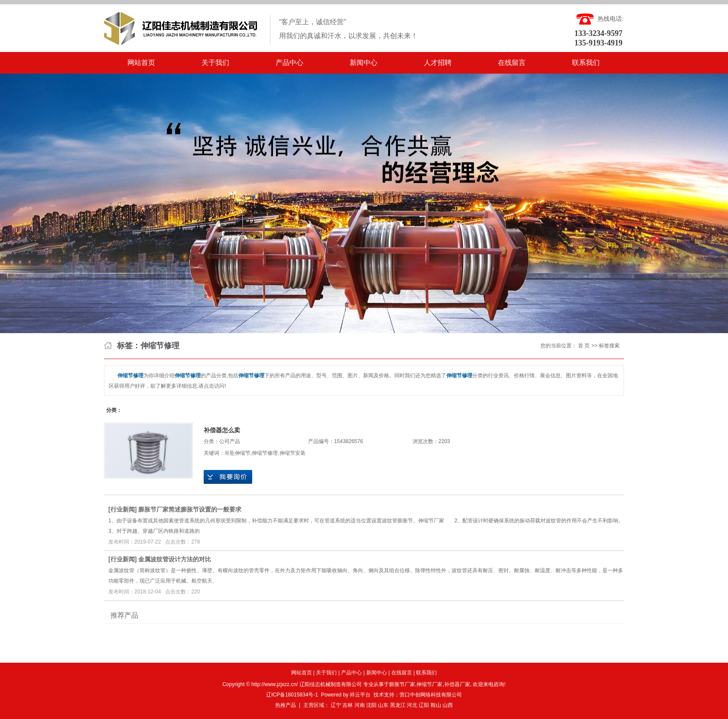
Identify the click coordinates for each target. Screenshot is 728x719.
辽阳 (424, 705)
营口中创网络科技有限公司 (431, 695)
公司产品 (230, 441)
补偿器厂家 (457, 684)
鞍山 (436, 705)
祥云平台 (360, 695)
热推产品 (286, 705)
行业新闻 (123, 509)
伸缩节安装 (292, 453)
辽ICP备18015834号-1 (292, 695)
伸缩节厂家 (429, 684)
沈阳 (371, 705)
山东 (383, 705)
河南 (360, 705)
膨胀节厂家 (402, 684)
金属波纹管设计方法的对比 (175, 559)
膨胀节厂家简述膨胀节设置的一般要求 (190, 509)
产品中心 (289, 63)
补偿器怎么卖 (222, 430)
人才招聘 (438, 63)
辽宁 (336, 705)
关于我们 (215, 63)
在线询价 (228, 477)
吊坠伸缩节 (237, 453)
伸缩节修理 (265, 453)
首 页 (584, 346)
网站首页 (141, 63)
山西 (448, 705)
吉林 (348, 705)
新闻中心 (364, 63)
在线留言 (512, 63)
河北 (412, 705)
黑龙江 (398, 705)
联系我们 (586, 63)
